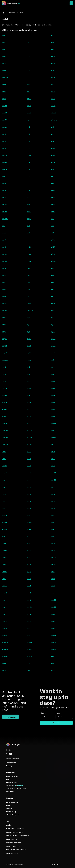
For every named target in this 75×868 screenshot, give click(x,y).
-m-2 (4, 367)
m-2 (52, 35)
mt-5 (53, 183)
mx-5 (4, 282)
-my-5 (5, 628)
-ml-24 (29, 558)
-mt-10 (5, 508)
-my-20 (5, 642)
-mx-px (29, 614)
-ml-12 (29, 551)
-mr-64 (5, 487)
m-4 (28, 42)
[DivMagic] (13, 3)
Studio (9, 825)
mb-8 (4, 99)
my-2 (53, 318)
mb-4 (4, 92)
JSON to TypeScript (13, 846)
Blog (8, 779)
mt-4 (28, 183)
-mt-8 (53, 501)
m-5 (52, 42)
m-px (28, 78)
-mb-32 (53, 431)
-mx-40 (5, 607)
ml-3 (52, 226)
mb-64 (29, 120)
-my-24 (29, 642)
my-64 (53, 353)
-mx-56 (53, 607)
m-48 (4, 71)
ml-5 (28, 233)
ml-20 (29, 247)
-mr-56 (53, 480)
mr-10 (4, 148)
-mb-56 (54, 438)
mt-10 (53, 191)
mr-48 (29, 162)
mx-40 (5, 304)
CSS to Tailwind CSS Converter (18, 836)
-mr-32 (53, 473)
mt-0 (4, 176)
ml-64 (29, 261)
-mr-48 (29, 480)
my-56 (29, 353)
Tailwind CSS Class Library (16, 789)
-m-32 (53, 388)
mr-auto (30, 169)
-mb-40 (5, 438)
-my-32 (53, 642)
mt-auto (5, 219)
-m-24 (29, 388)
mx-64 (5, 311)
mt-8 (28, 191)
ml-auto (54, 261)
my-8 (28, 332)
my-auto (5, 360)
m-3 (4, 42)
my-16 (29, 339)
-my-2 (4, 621)
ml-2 (28, 226)
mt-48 (5, 212)
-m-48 (29, 395)
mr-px (53, 169)
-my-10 (5, 635)
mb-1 (4, 85)
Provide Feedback (13, 802)
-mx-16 (53, 593)
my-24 (5, 346)
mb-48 (53, 113)
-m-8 (53, 374)
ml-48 (53, 254)
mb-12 (53, 99)
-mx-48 (29, 607)
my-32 (29, 346)
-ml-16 (53, 551)
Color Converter (12, 839)
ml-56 (4, 261)
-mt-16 (53, 508)
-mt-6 (29, 501)
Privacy (9, 766)
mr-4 (52, 134)
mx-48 (29, 304)
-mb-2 (5, 409)
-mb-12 (29, 424)
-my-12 (29, 635)
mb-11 (4, 664)
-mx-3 (29, 579)
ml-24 (53, 247)
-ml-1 (52, 529)
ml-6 (52, 233)
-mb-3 (29, 409)
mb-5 (29, 92)
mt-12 (4, 198)
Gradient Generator (13, 843)
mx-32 (53, 296)
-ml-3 (29, 536)
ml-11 (28, 664)
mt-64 (53, 212)
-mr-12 (29, 466)
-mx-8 (53, 586)
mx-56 (53, 304)
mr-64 (5, 169)
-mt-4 (53, 494)
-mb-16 (53, 424)
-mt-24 (29, 515)
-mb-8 (53, 416)
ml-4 (4, 233)
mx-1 (52, 268)
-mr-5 (4, 459)
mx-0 (28, 268)
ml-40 (29, 254)
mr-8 (53, 141)
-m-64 (5, 402)
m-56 (29, 71)
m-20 (53, 56)
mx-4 (53, 275)
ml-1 (21, 13)
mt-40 (53, 205)
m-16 (28, 56)
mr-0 (28, 127)
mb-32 (5, 113)
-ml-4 (53, 536)
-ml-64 (5, 572)
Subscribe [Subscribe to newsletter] (56, 723)
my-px (29, 360)
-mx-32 (53, 600)
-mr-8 (53, 459)
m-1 (28, 35)
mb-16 (5, 106)
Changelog (10, 785)
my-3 (4, 325)
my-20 (53, 339)
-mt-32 (53, 515)
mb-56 (5, 120)
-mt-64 (5, 529)
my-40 (53, 346)
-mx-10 (5, 593)
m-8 (28, 49)
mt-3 (4, 183)
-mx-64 (5, 614)
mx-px (53, 311)
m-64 (53, 71)
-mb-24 (29, 431)
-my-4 (53, 621)
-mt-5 (4, 501)
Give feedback (10, 717)
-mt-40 (5, 522)
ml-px (4, 268)
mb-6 (53, 92)
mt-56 (29, 212)
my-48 (5, 353)
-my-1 (53, 614)
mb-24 (53, 106)
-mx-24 (29, 600)
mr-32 (53, 155)
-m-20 (5, 388)
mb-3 (53, 85)
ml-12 (53, 240)
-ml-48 (29, 565)
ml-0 (52, 219)
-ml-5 (4, 544)
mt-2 (52, 176)
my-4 (28, 325)
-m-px (29, 402)
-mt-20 (5, 515)
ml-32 (4, 254)
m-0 (4, 35)
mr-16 (53, 148)
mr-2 (4, 134)
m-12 (4, 56)
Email (59, 713)
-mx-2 (4, 579)
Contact (9, 809)
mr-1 (52, 127)
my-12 (4, 339)
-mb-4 (53, 409)
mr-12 (29, 148)
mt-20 (53, 198)
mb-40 (29, 113)
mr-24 (29, 155)
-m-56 (53, 395)
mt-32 (29, 205)
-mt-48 (29, 522)
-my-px (29, 656)
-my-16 (53, 635)
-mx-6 (29, 586)
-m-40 (5, 395)
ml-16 (4, 247)
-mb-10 (5, 424)
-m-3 (28, 367)
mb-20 (29, 106)
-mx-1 (53, 572)
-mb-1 (53, 402)
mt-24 (4, 205)
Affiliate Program (12, 815)
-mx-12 (29, 593)
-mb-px (29, 445)
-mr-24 (29, 473)
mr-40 (5, 162)
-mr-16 (53, 466)
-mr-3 (29, 452)
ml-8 (4, 240)
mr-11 (53, 664)
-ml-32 (53, 558)
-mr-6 (29, 459)
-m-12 (29, 381)
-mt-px (29, 529)
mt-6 (4, 191)
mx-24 (29, 296)
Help (8, 805)
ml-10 (28, 240)
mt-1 (28, 176)
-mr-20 (5, 473)
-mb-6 (29, 416)
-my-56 (53, 649)
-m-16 (53, 381)
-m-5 (4, 374)
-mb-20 (5, 431)
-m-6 (28, 374)
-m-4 (52, 367)
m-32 (28, 63)
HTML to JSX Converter (15, 829)
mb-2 (28, 85)
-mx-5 (4, 586)
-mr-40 (5, 480)
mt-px (29, 219)
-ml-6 (29, 544)
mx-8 (53, 282)
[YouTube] (11, 754)
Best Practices (12, 782)
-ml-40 (5, 565)
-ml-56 (53, 565)
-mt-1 (53, 487)
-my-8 (53, 628)
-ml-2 (4, 536)
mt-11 (53, 656)
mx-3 (28, 275)
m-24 (4, 63)
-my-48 (29, 649)
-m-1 (52, 360)
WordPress (10, 792)
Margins (12, 13)
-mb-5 (5, 416)
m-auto (5, 78)
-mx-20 (5, 600)
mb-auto (54, 120)
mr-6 (28, 141)
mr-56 (53, 162)
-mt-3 (29, 494)
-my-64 (5, 656)
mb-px (5, 127)
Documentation (12, 776)
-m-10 (4, 381)
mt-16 (29, 198)
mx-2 (4, 275)
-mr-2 (4, 452)
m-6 (4, 49)
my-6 (4, 332)
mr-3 (28, 134)
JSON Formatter (12, 853)
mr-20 (5, 155)
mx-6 (28, 282)
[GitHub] (7, 754)
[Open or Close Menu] (71, 3)
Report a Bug (11, 812)
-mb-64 (5, 445)
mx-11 (28, 671)
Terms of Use (11, 763)
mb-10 (29, 99)
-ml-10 (5, 551)
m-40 (53, 63)
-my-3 (29, 621)
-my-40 (5, 649)
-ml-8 (53, 544)
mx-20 (5, 296)
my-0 (4, 318)
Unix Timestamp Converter (16, 850)
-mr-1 (53, 445)
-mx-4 (53, 579)
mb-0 (53, 78)
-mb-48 (29, 438)
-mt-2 (4, 494)
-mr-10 (5, 466)
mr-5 (4, 141)
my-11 (53, 671)
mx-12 (29, 289)
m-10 (52, 49)
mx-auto (30, 311)
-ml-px (29, 572)
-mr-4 (53, 452)
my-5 (53, 325)
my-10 (53, 332)
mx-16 (53, 289)
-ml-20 (5, 558)
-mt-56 (53, 522)
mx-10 (4, 289)
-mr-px (29, 487)
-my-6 (29, 628)
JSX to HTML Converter (15, 832)
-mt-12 (29, 508)
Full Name (43, 713)
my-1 (28, 318)
